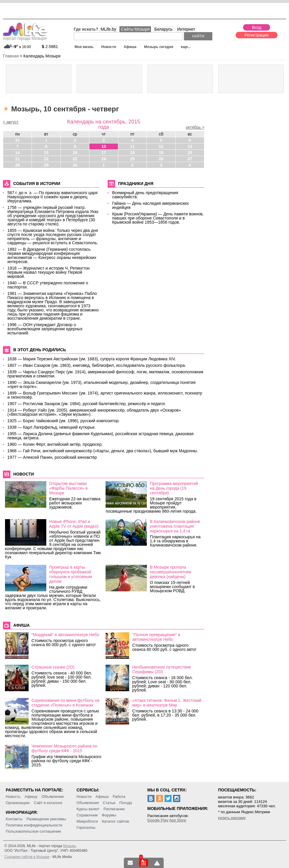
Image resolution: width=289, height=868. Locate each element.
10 (104, 146)
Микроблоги (87, 821)
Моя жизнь (84, 47)
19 (161, 153)
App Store (178, 820)
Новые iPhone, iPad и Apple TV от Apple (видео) (74, 524)
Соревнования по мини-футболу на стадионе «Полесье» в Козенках (65, 703)
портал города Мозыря (25, 37)
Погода (126, 803)
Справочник (87, 815)
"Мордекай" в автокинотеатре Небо (65, 635)
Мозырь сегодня (159, 47)
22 (46, 159)
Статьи (109, 803)
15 (46, 153)
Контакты (14, 819)
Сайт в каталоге (48, 803)
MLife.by (108, 29)
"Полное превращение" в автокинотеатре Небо (156, 637)
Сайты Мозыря (135, 29)
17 (104, 153)
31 (17, 140)
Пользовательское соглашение (33, 831)
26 (161, 159)
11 (132, 146)
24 (104, 159)
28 (17, 165)
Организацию (18, 803)
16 (75, 153)
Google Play (158, 820)
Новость (13, 797)
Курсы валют (88, 809)
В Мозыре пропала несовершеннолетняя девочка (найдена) (170, 572)
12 (161, 146)
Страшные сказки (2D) (53, 667)
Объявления (88, 803)
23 (75, 159)
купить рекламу (232, 818)
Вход (257, 27)
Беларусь (163, 29)
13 (190, 146)
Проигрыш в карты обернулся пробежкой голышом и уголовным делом (71, 574)
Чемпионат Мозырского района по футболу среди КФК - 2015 (64, 748)
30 (75, 165)
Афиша (130, 47)
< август (11, 122)
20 (190, 153)
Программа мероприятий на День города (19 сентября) (174, 488)
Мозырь (70, 846)
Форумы (109, 815)
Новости (109, 47)
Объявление (53, 797)
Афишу (31, 797)
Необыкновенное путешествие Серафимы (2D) (162, 669)
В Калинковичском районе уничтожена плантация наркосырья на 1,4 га (175, 526)
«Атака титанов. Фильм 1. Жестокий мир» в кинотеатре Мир (167, 703)
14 (17, 153)
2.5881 (50, 47)
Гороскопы (86, 827)
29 (46, 165)
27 (190, 159)
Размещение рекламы (46, 819)
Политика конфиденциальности (34, 825)
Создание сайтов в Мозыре (27, 857)
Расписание (114, 809)
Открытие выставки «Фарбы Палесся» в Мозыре (68, 488)
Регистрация (257, 35)
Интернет (186, 29)
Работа (119, 797)
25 (132, 159)
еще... (186, 47)
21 (17, 159)
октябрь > (195, 127)
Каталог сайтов (116, 821)
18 (132, 153)
